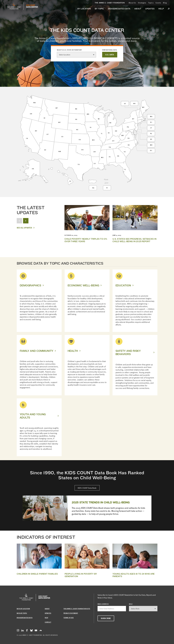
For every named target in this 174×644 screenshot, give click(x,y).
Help (161, 9)
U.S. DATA (110, 55)
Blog (165, 3)
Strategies (142, 3)
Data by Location (23, 609)
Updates (150, 9)
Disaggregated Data (119, 9)
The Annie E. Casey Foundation (110, 3)
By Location (84, 9)
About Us (132, 3)
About (138, 9)
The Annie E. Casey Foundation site (77, 609)
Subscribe (106, 618)
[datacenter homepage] (32, 6)
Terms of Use (69, 618)
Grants (158, 3)
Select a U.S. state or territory (69, 50)
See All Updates (24, 228)
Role (131, 604)
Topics (151, 3)
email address (103, 604)
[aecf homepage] (14, 6)
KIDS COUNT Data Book (87, 488)
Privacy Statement (71, 613)
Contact (48, 622)
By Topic (99, 9)
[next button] (26, 221)
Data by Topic (22, 613)
